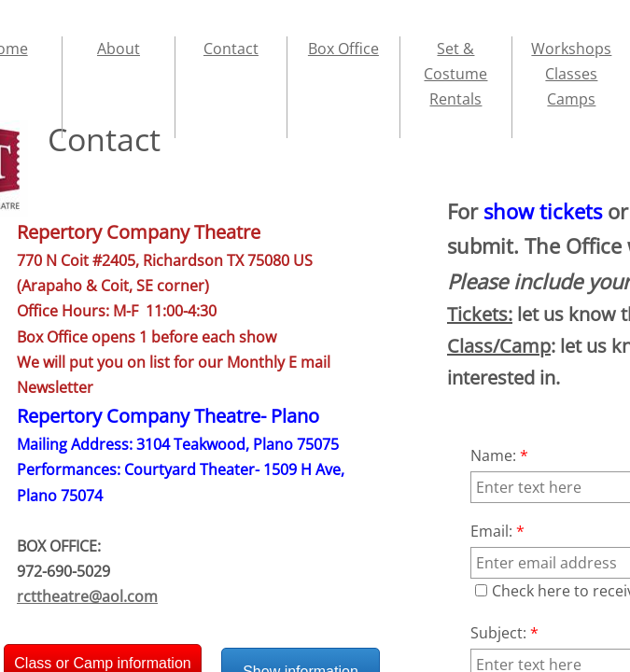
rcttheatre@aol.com (87, 596)
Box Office (343, 49)
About (119, 49)
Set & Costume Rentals (455, 74)
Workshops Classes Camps (571, 74)
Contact (231, 49)
